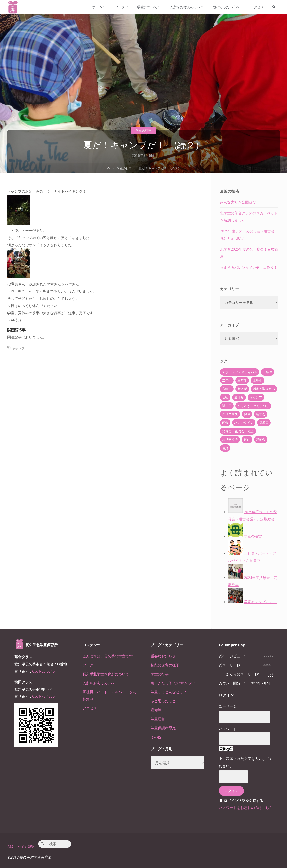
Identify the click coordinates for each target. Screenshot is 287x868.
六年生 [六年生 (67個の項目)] (227, 389)
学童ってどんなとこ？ (169, 692)
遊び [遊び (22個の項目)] (247, 439)
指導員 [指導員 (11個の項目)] (264, 423)
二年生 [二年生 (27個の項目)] (227, 380)
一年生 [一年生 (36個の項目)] (268, 372)
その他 (156, 737)
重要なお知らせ (163, 656)
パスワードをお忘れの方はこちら (246, 808)
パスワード (228, 729)
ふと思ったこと (163, 701)
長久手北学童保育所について (106, 674)
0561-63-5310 (43, 671)
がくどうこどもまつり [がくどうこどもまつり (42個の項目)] (253, 406)
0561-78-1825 (43, 696)
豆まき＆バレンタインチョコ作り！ (249, 267)
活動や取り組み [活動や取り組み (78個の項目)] (264, 389)
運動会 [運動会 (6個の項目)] (261, 439)
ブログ (88, 665)
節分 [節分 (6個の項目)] (225, 423)
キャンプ (19, 348)
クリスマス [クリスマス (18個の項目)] (230, 414)
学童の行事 (143, 130)
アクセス (90, 708)
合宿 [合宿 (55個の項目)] (225, 397)
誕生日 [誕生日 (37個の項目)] (227, 406)
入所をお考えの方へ (99, 683)
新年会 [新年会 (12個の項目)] (261, 414)
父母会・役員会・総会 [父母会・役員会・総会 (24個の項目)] (238, 431)
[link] (273, 7)
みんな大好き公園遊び (238, 202)
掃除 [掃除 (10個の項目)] (247, 414)
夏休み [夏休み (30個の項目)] (239, 397)
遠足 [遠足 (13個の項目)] (225, 448)
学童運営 (158, 719)
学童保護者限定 (163, 728)
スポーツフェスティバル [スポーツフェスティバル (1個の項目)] (240, 372)
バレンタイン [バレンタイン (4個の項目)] (244, 423)
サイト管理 (27, 846)
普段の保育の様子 (165, 665)
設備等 (156, 710)
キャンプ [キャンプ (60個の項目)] (256, 397)
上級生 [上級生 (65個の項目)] (258, 380)
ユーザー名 (228, 706)
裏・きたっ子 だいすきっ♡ (173, 683)
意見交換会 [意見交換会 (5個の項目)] (230, 439)
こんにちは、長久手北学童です (108, 656)
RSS (10, 846)
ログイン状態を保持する (244, 800)
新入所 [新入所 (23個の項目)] (242, 389)
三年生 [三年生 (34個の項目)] (242, 380)
